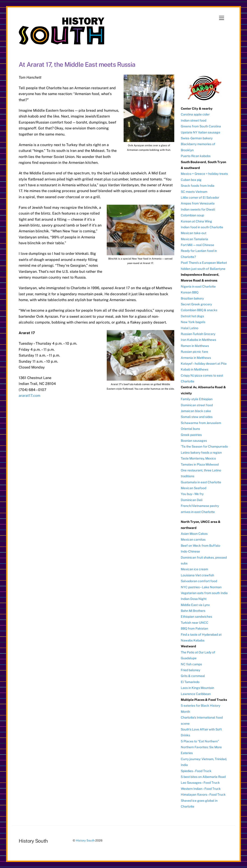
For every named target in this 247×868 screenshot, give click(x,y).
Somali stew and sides (197, 417)
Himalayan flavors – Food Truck (203, 795)
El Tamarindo (190, 682)
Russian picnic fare (194, 352)
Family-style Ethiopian (197, 399)
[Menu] (222, 18)
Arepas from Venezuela (198, 203)
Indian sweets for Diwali (198, 209)
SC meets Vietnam (194, 192)
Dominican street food (197, 405)
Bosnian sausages (194, 441)
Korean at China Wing (196, 221)
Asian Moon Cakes (194, 534)
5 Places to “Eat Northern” (200, 741)
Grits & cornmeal (193, 676)
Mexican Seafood (194, 488)
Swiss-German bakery (197, 138)
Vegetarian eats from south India (204, 593)
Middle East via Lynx (195, 605)
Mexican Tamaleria (194, 239)
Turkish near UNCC (195, 623)
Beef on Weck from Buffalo (201, 546)
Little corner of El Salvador (200, 198)
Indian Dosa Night (194, 599)
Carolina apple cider (195, 114)
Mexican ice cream (194, 569)
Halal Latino (190, 328)
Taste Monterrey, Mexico (198, 458)
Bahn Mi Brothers (193, 611)
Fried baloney (190, 670)
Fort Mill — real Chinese (197, 245)
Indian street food (194, 120)
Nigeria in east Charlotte (198, 286)
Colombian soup (192, 215)
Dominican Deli (192, 500)
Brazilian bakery (192, 298)
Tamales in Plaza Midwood (200, 464)
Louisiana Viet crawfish (197, 575)
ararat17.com (29, 396)
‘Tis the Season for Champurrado (204, 446)
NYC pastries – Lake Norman (201, 587)
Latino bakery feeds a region (201, 453)
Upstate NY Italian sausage (201, 132)
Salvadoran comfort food (199, 581)
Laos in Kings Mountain (197, 688)
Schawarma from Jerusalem (201, 423)
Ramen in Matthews (195, 346)
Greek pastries (191, 435)
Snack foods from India (198, 186)
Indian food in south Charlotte (202, 227)
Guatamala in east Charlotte (201, 482)
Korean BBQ (190, 292)
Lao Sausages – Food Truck (200, 783)
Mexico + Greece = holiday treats (204, 174)
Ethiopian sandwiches (196, 617)
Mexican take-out (194, 233)
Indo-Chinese (190, 551)
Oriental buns (190, 429)
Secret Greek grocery (196, 304)
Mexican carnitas (193, 539)
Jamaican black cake (196, 411)
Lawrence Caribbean (196, 694)
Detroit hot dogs (192, 316)
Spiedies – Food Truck (196, 771)
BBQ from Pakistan (194, 628)
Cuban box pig (191, 180)
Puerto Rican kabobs (196, 156)
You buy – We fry (192, 494)
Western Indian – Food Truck (201, 789)
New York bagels (193, 322)
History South (85, 840)
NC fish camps (191, 664)
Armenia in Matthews (196, 358)
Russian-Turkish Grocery (198, 334)
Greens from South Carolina (201, 126)
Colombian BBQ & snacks (199, 310)
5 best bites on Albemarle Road (203, 777)
